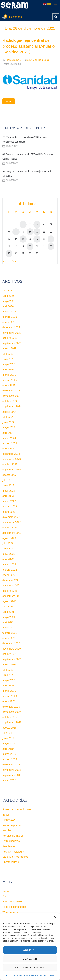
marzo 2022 (9, 565)
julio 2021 (8, 607)
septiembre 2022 (12, 533)
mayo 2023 (9, 491)
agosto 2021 (9, 601)
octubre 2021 (10, 591)
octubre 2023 (10, 464)
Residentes (9, 846)
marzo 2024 (9, 438)
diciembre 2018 (11, 765)
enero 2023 (9, 512)
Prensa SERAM (13, 60)
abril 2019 (8, 749)
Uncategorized (11, 862)
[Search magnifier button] (56, 17)
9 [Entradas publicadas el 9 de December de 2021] (30, 232)
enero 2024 (9, 449)
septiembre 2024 (12, 407)
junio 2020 (8, 675)
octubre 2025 (10, 338)
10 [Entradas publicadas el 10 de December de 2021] (37, 232)
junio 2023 (8, 486)
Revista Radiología (13, 852)
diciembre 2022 (11, 517)
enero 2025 (9, 385)
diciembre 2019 (11, 707)
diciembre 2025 (11, 327)
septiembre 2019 (12, 723)
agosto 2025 (9, 349)
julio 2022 (8, 543)
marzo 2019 (9, 754)
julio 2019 (8, 733)
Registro (7, 891)
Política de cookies (14, 975)
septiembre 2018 (12, 775)
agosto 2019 (9, 728)
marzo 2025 (9, 375)
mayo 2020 (9, 680)
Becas (6, 815)
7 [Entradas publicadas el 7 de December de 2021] (16, 232)
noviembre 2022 (12, 522)
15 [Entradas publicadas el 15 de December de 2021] (23, 239)
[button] (55, 917)
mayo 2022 (9, 554)
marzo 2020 (9, 691)
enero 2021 (9, 638)
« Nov (6, 261)
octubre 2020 (10, 654)
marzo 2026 (9, 312)
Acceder (7, 896)
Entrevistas (9, 820)
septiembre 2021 (12, 596)
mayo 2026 (9, 301)
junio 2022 (8, 549)
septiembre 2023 (12, 470)
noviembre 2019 (12, 712)
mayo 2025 (9, 364)
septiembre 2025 (12, 343)
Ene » (15, 261)
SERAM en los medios (38, 60)
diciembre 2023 (11, 454)
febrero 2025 (10, 380)
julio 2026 (8, 291)
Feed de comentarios (14, 907)
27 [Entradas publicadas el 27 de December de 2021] (9, 253)
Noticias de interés (13, 836)
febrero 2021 (10, 633)
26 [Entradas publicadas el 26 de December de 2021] (51, 246)
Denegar (30, 959)
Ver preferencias (30, 968)
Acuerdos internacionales (17, 809)
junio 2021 (8, 612)
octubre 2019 (10, 717)
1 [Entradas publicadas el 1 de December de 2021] (23, 225)
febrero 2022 (10, 570)
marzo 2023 (9, 501)
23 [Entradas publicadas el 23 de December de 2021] (30, 246)
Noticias (7, 830)
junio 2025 (8, 359)
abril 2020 (8, 686)
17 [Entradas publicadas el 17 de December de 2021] (37, 239)
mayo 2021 (9, 617)
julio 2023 (8, 480)
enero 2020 (9, 701)
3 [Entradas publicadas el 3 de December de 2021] (37, 225)
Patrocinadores (11, 841)
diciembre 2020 (11, 644)
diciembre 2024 (11, 391)
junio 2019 (8, 738)
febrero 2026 (10, 317)
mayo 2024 (9, 428)
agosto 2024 (9, 412)
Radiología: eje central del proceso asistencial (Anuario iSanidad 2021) (29, 46)
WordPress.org (11, 912)
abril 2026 (8, 306)
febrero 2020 (10, 696)
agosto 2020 (9, 665)
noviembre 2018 (12, 770)
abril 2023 (8, 496)
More (9, 101)
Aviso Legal (49, 975)
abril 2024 (8, 433)
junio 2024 (8, 422)
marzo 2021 (9, 628)
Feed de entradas (12, 902)
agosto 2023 (9, 475)
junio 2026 (8, 296)
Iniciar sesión (15, 17)
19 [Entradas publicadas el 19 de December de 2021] (51, 239)
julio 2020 (8, 670)
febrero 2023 (10, 507)
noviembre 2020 (12, 649)
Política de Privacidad (33, 975)
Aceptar (30, 950)
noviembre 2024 (12, 396)
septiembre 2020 (12, 659)
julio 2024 (8, 417)
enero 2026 (9, 322)
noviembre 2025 (12, 333)
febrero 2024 (10, 443)
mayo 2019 (9, 744)
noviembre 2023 (12, 459)
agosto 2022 (9, 538)
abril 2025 (8, 370)
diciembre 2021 (11, 580)
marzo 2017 (9, 780)
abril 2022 (8, 559)
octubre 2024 (10, 401)
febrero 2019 (10, 759)
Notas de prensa (12, 825)
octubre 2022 (10, 528)
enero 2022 (9, 575)
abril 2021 (8, 622)
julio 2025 (8, 354)
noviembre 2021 (12, 586)
